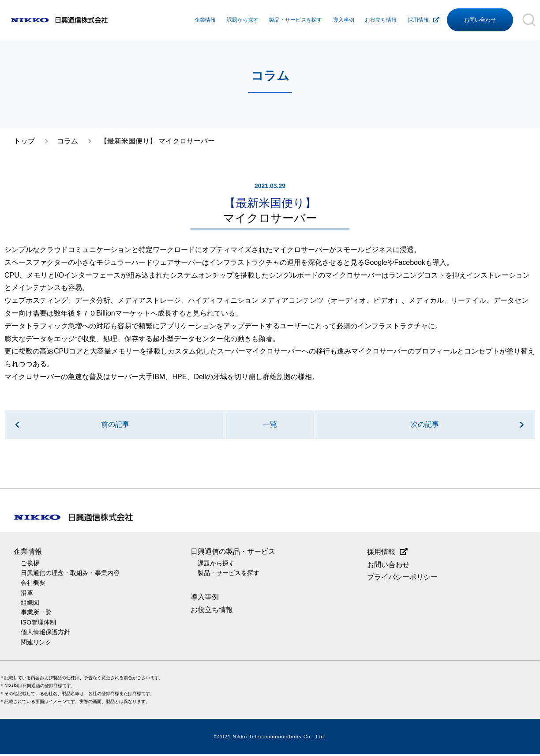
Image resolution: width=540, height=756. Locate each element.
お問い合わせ (480, 20)
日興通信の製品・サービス (233, 553)
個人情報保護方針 (45, 634)
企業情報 (205, 20)
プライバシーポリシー (402, 579)
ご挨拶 (30, 564)
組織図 (30, 604)
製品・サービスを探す (296, 20)
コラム (67, 141)
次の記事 (425, 425)
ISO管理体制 (39, 624)
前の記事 (115, 425)
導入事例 (344, 20)
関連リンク (36, 643)
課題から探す (243, 20)
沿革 (27, 594)
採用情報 (418, 20)
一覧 (270, 425)
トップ (24, 141)
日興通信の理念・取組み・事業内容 (70, 575)
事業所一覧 (36, 614)
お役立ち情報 (381, 20)
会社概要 (33, 584)
